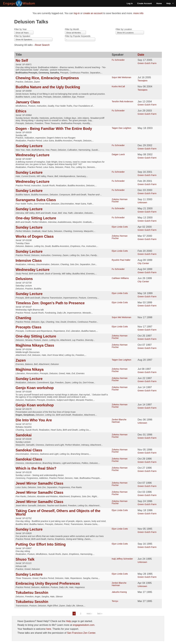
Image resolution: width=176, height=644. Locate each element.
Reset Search (42, 45)
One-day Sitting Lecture (36, 218)
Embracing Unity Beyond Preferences (48, 583)
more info (138, 13)
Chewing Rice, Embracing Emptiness (47, 78)
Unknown (142, 202)
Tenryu (115, 601)
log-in (77, 13)
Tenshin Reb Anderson (122, 101)
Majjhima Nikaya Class (35, 345)
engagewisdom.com (84, 625)
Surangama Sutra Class (36, 200)
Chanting (23, 318)
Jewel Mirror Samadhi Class (40, 483)
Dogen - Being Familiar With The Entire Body (54, 129)
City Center (143, 263)
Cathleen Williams (120, 278)
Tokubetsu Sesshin (32, 593)
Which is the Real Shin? (36, 468)
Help (169, 3)
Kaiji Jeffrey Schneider (122, 559)
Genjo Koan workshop (35, 388)
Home (159, 3)
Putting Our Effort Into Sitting (41, 544)
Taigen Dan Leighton (121, 128)
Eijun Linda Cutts (120, 227)
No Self (22, 61)
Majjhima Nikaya (30, 369)
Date (141, 55)
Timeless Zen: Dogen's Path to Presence (50, 303)
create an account (93, 13)
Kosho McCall (118, 86)
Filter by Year (21, 29)
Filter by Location (124, 29)
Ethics (21, 111)
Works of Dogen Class (35, 236)
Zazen (21, 360)
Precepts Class (29, 327)
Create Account (145, 3)
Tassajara (142, 80)
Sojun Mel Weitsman (121, 77)
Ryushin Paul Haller (121, 260)
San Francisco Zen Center (81, 633)
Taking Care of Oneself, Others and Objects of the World (58, 513)
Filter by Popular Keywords (78, 36)
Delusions (24, 279)
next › (89, 614)
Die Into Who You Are (34, 420)
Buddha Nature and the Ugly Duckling (48, 87)
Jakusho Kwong (119, 592)
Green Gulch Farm (147, 63)
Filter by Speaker (22, 36)
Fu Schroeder (118, 60)
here (49, 629)
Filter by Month (72, 29)
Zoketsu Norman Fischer (119, 201)
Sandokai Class (29, 450)
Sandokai (24, 435)
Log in (130, 3)
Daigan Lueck (118, 154)
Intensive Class (29, 261)
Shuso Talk (25, 559)
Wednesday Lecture (33, 155)
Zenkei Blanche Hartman (119, 421)
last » (100, 614)
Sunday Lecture (29, 146)
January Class (28, 102)
